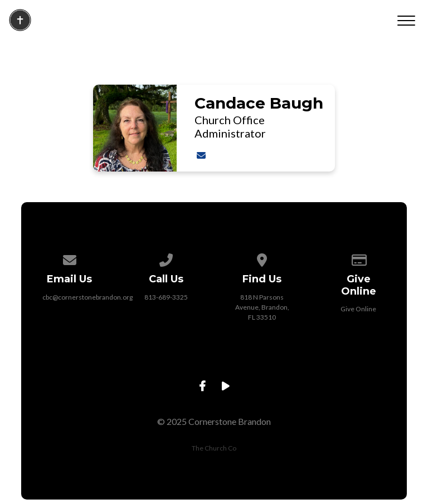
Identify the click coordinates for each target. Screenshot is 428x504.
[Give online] (358, 258)
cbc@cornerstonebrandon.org (87, 297)
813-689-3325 (166, 297)
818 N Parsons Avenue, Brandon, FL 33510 (262, 307)
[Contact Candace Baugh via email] (201, 155)
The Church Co (214, 448)
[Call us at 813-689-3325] (166, 258)
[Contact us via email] (70, 258)
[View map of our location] (262, 258)
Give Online (358, 309)
